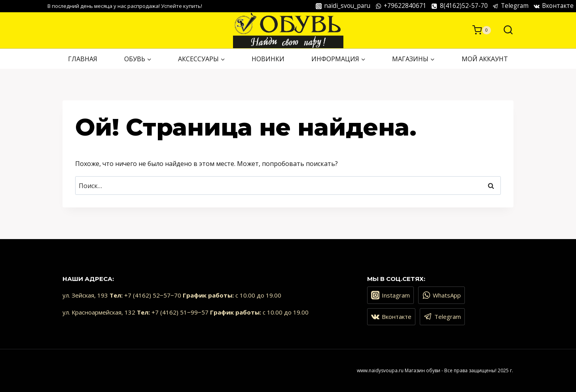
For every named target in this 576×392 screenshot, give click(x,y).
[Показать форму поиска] (504, 30)
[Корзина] (482, 30)
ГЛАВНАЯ (83, 59)
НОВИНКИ (268, 59)
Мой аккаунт (485, 59)
